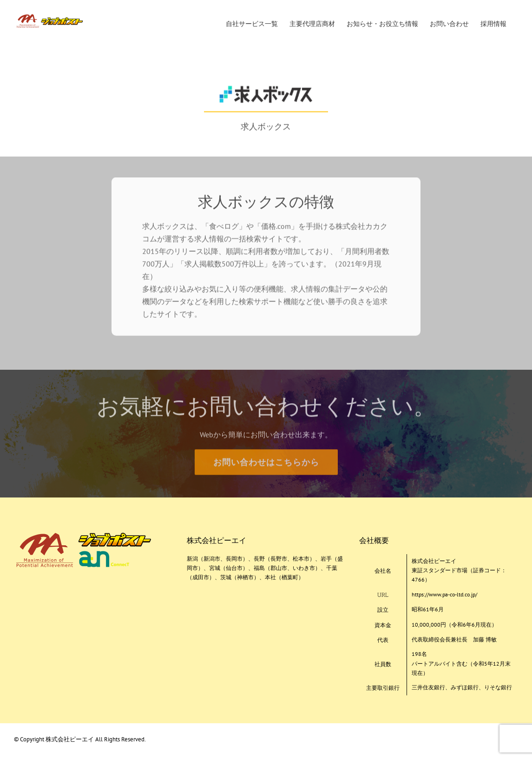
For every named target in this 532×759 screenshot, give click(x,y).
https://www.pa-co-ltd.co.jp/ (444, 594)
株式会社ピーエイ (70, 739)
